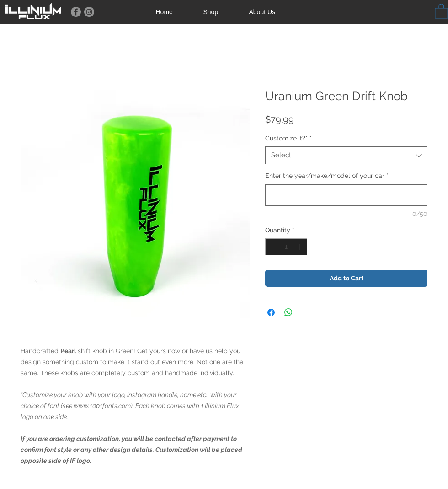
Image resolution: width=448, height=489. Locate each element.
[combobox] (346, 155)
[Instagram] (89, 12)
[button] (441, 11)
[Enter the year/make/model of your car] (346, 195)
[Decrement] (272, 247)
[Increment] (300, 247)
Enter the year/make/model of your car (327, 176)
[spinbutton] (286, 247)
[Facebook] (76, 12)
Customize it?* (288, 138)
